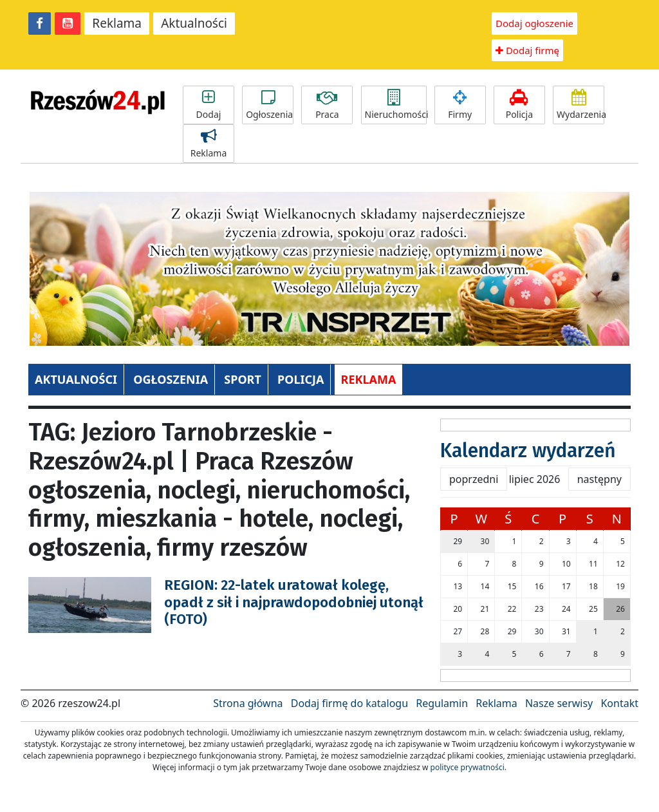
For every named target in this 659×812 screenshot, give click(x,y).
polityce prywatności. (469, 767)
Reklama (117, 23)
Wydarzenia (580, 105)
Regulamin (442, 703)
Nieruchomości (396, 105)
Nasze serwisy (559, 703)
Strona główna (248, 703)
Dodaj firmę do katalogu (349, 703)
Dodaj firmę (527, 50)
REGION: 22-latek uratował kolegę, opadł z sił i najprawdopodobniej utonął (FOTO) (294, 602)
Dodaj (209, 105)
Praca (327, 105)
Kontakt (619, 703)
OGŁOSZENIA (171, 379)
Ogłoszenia (269, 105)
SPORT (243, 379)
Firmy (460, 105)
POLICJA (301, 379)
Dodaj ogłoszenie (534, 23)
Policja (519, 105)
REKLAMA (369, 379)
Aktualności (194, 23)
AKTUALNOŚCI (76, 379)
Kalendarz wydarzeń (528, 451)
